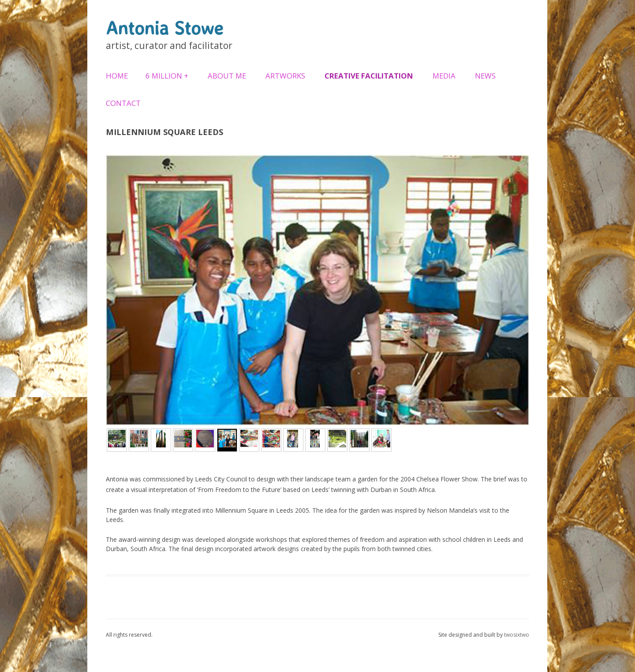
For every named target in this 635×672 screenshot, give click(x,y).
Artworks (285, 76)
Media (444, 76)
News (485, 76)
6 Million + (167, 76)
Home (117, 76)
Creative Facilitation (369, 76)
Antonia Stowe (164, 28)
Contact (123, 103)
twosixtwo (517, 635)
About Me (227, 76)
